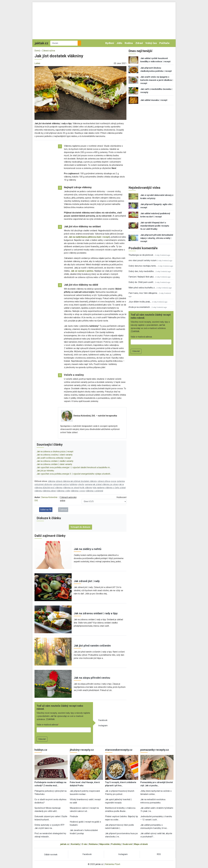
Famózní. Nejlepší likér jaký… (142, 277)
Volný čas (151, 43)
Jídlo (119, 43)
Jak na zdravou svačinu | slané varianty (55, 455)
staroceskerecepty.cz (119, 750)
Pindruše (74, 816)
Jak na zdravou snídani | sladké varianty (55, 461)
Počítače (164, 43)
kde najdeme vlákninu (103, 488)
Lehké (37, 63)
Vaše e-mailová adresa (47, 725)
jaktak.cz (65, 844)
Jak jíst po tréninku (45, 471)
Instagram (103, 726)
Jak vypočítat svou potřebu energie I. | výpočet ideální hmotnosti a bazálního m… (74, 467)
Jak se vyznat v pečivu (82, 271)
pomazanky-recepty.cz (155, 750)
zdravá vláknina (63, 481)
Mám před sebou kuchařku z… (142, 288)
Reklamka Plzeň (113, 864)
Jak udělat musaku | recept (154, 100)
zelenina (121, 481)
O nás (84, 844)
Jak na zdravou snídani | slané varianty (54, 464)
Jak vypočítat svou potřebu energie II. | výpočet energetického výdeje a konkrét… (74, 474)
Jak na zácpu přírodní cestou (92, 678)
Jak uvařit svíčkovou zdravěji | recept (54, 458)
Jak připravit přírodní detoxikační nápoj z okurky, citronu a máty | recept (157, 238)
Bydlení (110, 43)
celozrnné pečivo (61, 484)
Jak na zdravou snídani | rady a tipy (96, 613)
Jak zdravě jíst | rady (87, 581)
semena (89, 484)
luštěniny (74, 484)
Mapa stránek (141, 844)
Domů (37, 51)
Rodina (129, 43)
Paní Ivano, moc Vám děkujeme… (144, 293)
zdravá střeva (104, 481)
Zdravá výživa (49, 51)
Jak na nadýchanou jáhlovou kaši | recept (89, 237)
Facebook (103, 720)
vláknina (51, 481)
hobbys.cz (41, 750)
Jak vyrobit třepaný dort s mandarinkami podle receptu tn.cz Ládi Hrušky (155, 226)
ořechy (81, 484)
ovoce (113, 481)
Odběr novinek (51, 855)
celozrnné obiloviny (44, 484)
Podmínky (116, 844)
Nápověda (104, 844)
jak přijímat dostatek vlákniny (84, 481)
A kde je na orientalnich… (140, 307)
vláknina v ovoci (78, 491)
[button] (80, 93)
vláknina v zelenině (94, 491)
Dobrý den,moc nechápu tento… (143, 266)
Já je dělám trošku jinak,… (140, 302)
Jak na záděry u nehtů (88, 549)
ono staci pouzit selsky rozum (143, 260)
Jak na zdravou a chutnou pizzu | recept (55, 452)
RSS (159, 854)
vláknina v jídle (63, 491)
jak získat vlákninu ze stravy (106, 484)
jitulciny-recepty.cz (82, 750)
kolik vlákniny (86, 488)
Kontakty (75, 844)
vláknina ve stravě (71, 488)
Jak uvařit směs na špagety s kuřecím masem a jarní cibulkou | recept (157, 80)
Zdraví (139, 43)
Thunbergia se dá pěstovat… (141, 255)
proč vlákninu (56, 488)
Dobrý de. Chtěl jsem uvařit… (142, 282)
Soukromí (127, 844)
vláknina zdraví (49, 491)
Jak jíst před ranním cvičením (92, 646)
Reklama (93, 844)
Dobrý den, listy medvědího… (142, 271)
